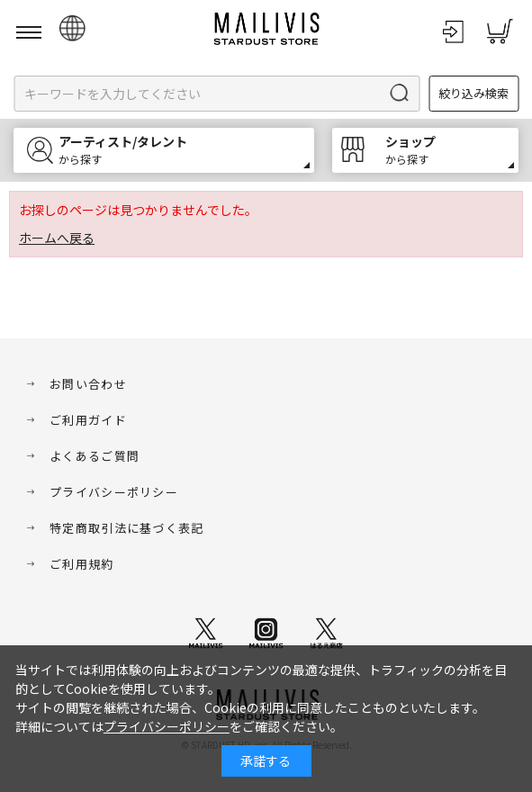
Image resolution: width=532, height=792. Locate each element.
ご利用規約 (82, 564)
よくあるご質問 (95, 456)
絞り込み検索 (473, 93)
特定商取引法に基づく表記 (127, 528)
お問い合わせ (88, 384)
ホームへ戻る (57, 238)
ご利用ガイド (88, 420)
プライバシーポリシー (114, 492)
